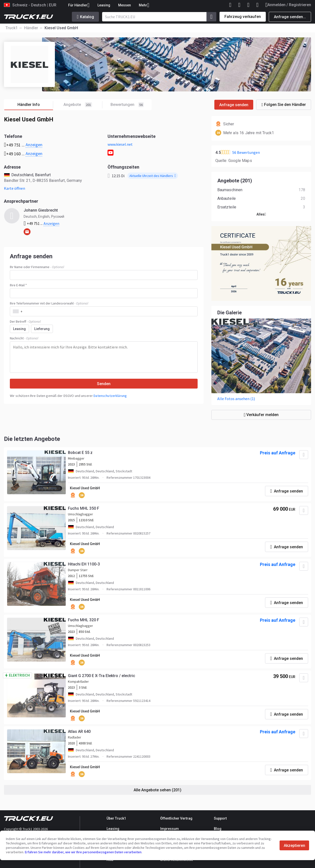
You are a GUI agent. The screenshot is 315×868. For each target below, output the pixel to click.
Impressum (170, 829)
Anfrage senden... (290, 17)
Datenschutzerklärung (110, 396)
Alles (261, 214)
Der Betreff (25, 321)
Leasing (104, 5)
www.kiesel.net (120, 144)
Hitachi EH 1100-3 (84, 564)
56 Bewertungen (246, 152)
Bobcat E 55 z (80, 453)
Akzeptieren (294, 846)
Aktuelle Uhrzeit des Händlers (153, 176)
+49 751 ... (41, 223)
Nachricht (24, 338)
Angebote (83, 105)
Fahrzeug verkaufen (243, 17)
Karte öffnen (15, 188)
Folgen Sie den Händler (284, 105)
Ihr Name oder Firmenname (37, 267)
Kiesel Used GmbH (85, 488)
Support (220, 818)
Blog (218, 829)
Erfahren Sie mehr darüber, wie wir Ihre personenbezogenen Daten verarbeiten (83, 852)
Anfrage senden (234, 105)
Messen (125, 5)
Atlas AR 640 (79, 731)
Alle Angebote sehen (157, 790)
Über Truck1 (116, 818)
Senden (104, 384)
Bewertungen (127, 105)
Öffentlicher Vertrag (176, 818)
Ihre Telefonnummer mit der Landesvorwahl (49, 303)
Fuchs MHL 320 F (84, 620)
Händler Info (35, 105)
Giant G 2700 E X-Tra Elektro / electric (102, 676)
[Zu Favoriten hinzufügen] (304, 455)
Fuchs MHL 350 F (84, 508)
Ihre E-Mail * (18, 285)
